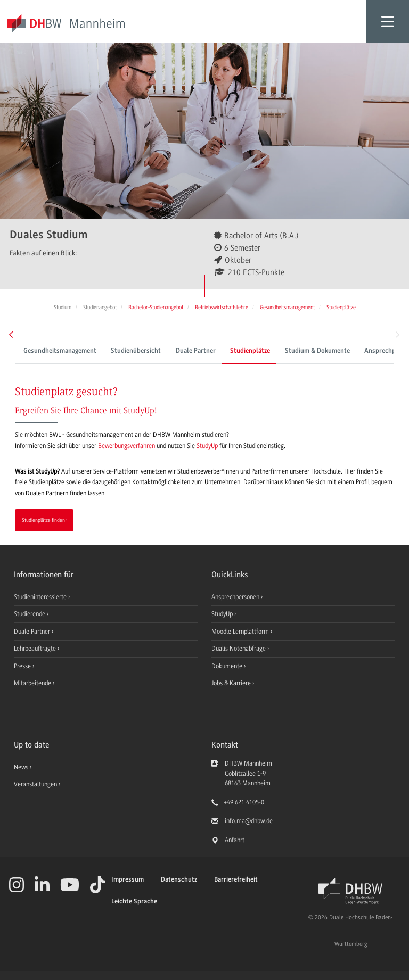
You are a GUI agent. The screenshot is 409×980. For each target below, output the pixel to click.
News (21, 767)
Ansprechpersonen (236, 597)
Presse (23, 666)
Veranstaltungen (35, 784)
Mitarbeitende (33, 683)
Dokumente (228, 666)
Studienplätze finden (43, 520)
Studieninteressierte (41, 597)
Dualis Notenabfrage (239, 649)
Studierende (30, 614)
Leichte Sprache (134, 902)
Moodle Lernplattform (241, 632)
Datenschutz (179, 880)
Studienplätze (250, 351)
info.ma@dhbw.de (249, 821)
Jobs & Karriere (232, 683)
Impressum (128, 880)
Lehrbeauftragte (36, 649)
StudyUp (207, 446)
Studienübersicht (136, 351)
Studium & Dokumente (317, 351)
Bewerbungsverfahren (126, 446)
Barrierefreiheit (236, 880)
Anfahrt (235, 840)
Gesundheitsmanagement (60, 351)
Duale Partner (196, 351)
